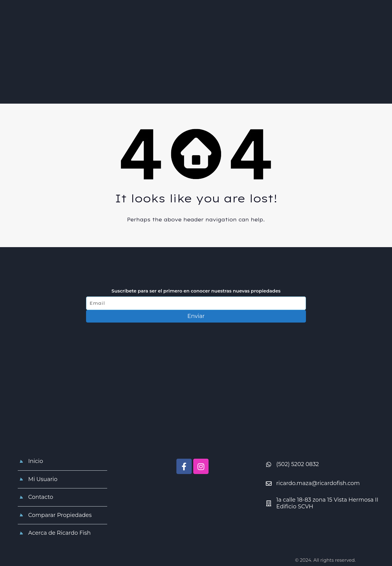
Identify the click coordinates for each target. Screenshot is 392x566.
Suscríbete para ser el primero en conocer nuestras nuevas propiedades (196, 291)
